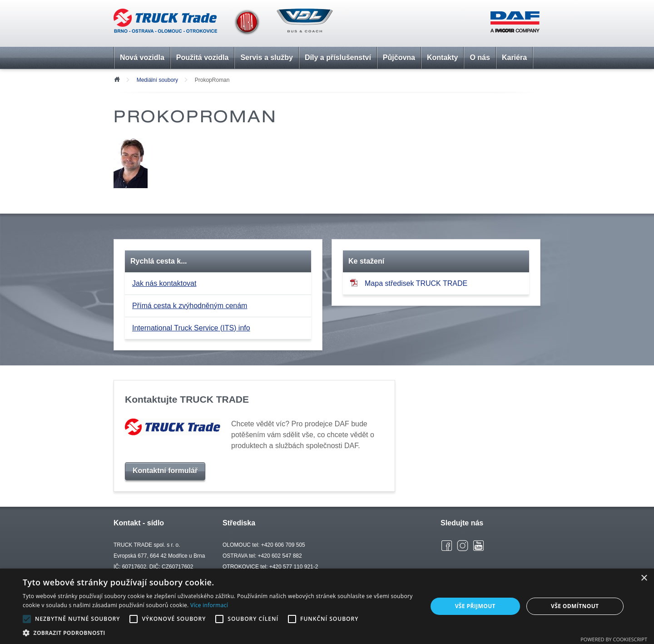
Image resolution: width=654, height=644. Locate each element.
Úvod (117, 79)
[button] (219, 633)
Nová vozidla (142, 57)
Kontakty (442, 57)
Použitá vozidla (203, 57)
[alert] (327, 606)
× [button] (644, 578)
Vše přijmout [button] (475, 606)
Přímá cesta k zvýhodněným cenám (190, 306)
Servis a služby (267, 57)
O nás (480, 57)
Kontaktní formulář (165, 471)
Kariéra (514, 57)
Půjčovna (399, 57)
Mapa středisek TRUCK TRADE (409, 283)
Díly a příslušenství (338, 57)
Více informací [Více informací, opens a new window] (209, 605)
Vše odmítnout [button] (575, 606)
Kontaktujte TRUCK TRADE (187, 399)
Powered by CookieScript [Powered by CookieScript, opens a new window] (614, 639)
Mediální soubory (157, 80)
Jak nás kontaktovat (164, 283)
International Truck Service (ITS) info (191, 328)
